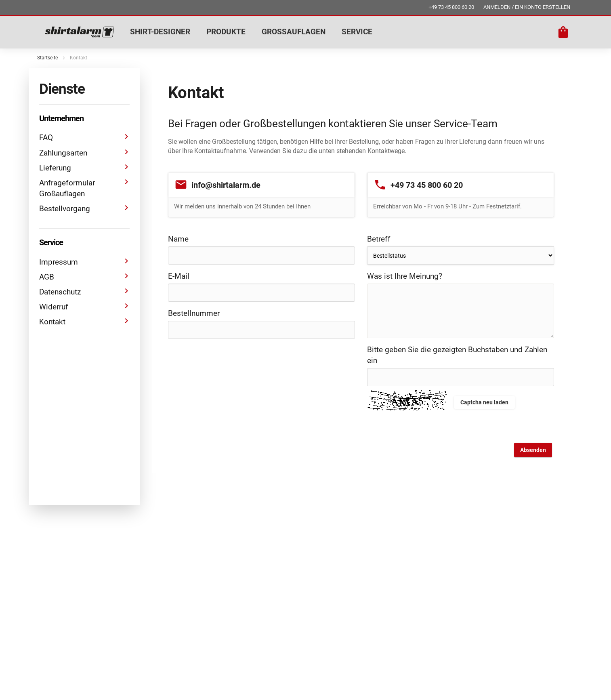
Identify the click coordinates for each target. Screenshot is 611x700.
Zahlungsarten (84, 152)
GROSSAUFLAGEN (294, 32)
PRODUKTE (226, 32)
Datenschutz (84, 291)
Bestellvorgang (84, 208)
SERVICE (357, 32)
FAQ (84, 137)
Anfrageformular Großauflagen (84, 188)
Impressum (84, 262)
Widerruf (84, 306)
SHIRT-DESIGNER (160, 32)
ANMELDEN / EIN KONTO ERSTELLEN (527, 7)
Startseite (47, 58)
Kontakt (84, 321)
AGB (84, 276)
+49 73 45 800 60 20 (451, 7)
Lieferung (84, 167)
